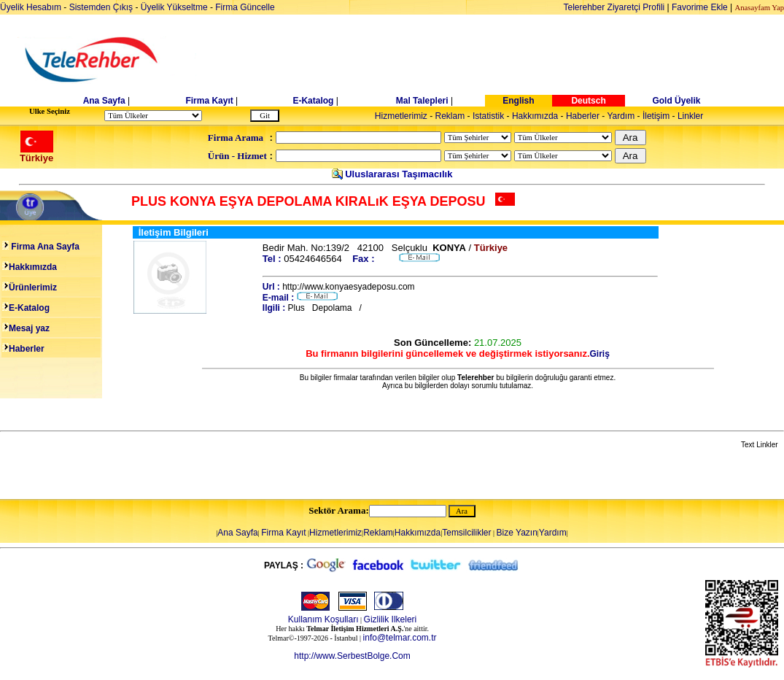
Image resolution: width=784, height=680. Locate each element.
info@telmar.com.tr (400, 638)
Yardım (621, 116)
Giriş (600, 354)
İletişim (656, 116)
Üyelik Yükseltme (174, 7)
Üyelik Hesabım (31, 7)
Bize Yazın (517, 533)
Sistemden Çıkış (101, 7)
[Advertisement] (505, 60)
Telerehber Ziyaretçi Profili (614, 7)
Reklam (450, 116)
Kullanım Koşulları (323, 619)
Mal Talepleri (422, 101)
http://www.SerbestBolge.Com (352, 656)
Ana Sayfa (104, 101)
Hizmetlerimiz (401, 116)
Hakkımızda (535, 116)
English (518, 101)
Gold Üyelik (676, 101)
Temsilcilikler (466, 533)
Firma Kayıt (209, 101)
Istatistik (488, 116)
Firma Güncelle (245, 7)
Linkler (690, 116)
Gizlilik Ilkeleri (391, 619)
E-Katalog (313, 101)
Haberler (583, 116)
